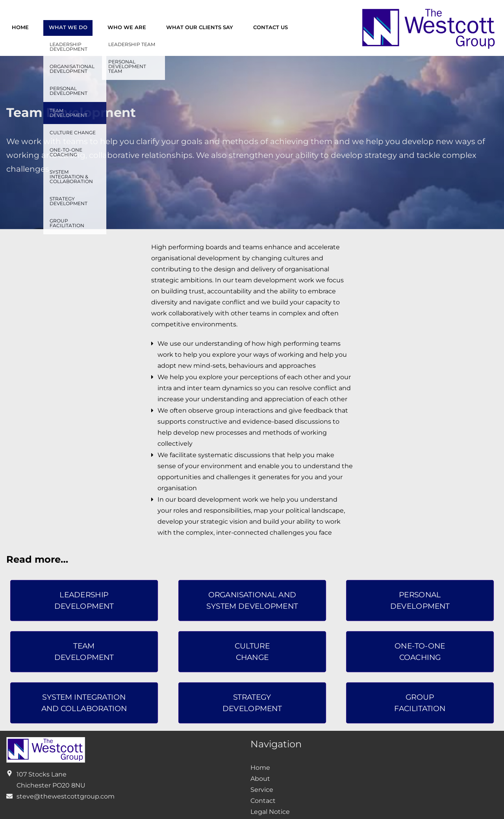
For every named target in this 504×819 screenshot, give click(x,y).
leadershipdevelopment (84, 601)
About (260, 779)
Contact (263, 801)
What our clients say (200, 27)
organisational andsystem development (252, 601)
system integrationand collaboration (84, 703)
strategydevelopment (252, 703)
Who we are (127, 27)
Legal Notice (270, 812)
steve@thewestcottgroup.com (66, 796)
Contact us (271, 27)
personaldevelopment (420, 601)
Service (262, 790)
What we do (68, 27)
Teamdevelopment (84, 651)
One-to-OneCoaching (420, 651)
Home (20, 27)
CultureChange (252, 651)
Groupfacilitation (420, 703)
